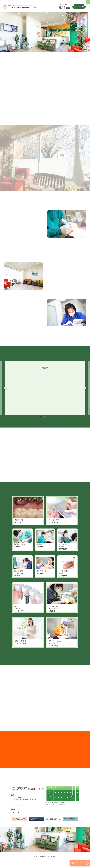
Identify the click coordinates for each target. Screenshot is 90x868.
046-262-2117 (64, 8)
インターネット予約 (79, 7)
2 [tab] (45, 417)
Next (85, 388)
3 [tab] (49, 417)
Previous (5, 388)
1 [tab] (40, 417)
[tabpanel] (45, 388)
